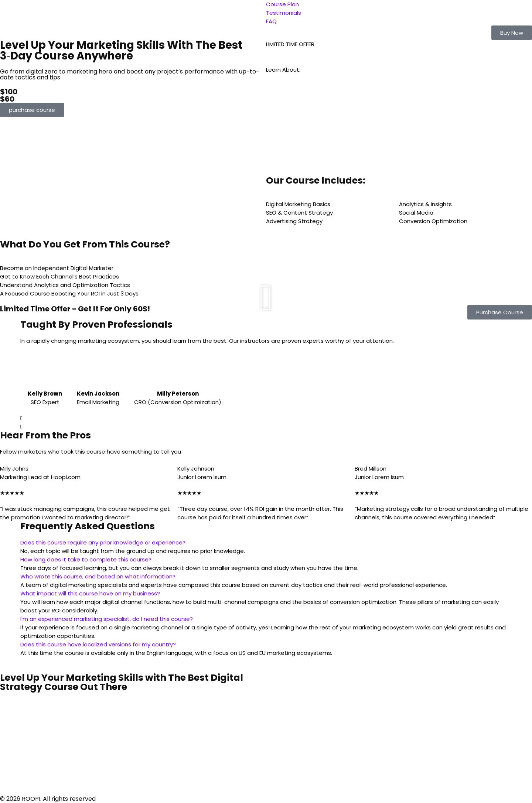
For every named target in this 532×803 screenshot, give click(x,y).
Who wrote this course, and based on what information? (98, 576)
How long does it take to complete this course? (86, 559)
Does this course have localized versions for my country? (98, 644)
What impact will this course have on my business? (90, 593)
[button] (512, 33)
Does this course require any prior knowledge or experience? (103, 542)
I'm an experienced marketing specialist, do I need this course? (107, 619)
